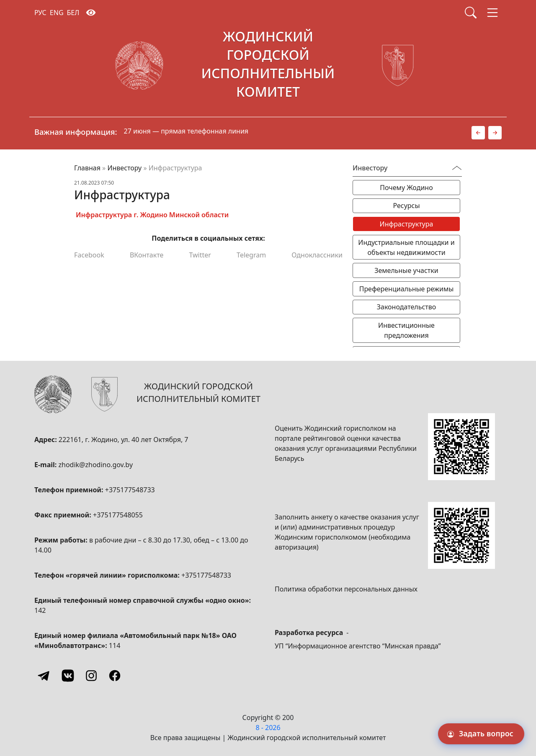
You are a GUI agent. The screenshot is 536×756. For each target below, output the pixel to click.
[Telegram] (44, 676)
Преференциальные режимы (407, 289)
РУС (40, 13)
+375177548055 (118, 515)
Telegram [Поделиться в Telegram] (251, 255)
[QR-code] (461, 447)
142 (40, 610)
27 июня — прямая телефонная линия (186, 131)
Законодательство (407, 307)
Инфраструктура (407, 224)
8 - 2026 (268, 728)
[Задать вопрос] (481, 734)
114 (115, 645)
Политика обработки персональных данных (346, 589)
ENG (57, 13)
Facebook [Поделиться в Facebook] (89, 255)
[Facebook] (115, 676)
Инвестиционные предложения (406, 330)
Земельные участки (406, 270)
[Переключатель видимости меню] (457, 168)
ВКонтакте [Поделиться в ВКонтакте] (147, 255)
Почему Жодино (406, 188)
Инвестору (124, 168)
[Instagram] (91, 676)
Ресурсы (406, 206)
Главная (87, 168)
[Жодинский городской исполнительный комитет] (268, 66)
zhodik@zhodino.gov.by (95, 465)
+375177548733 (130, 490)
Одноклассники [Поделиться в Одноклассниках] (317, 255)
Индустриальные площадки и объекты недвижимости (406, 247)
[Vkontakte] (68, 676)
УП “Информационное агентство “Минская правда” (358, 646)
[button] (478, 133)
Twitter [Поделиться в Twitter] (200, 255)
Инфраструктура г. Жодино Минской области (152, 215)
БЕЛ (73, 13)
